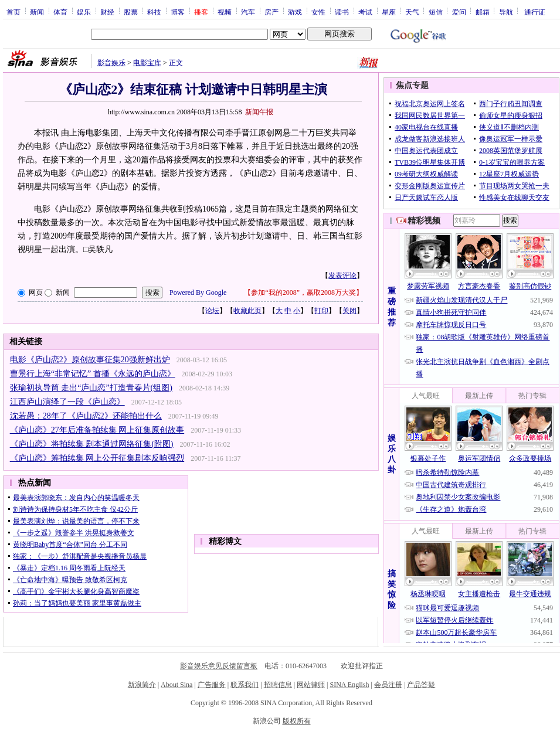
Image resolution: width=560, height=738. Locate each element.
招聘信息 (278, 685)
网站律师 (311, 685)
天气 (412, 12)
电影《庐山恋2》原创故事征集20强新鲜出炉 (90, 360)
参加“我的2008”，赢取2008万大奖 (303, 293)
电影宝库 (147, 63)
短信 (436, 12)
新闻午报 (259, 112)
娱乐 (84, 12)
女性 (318, 12)
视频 (225, 12)
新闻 (37, 12)
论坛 (212, 311)
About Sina (177, 685)
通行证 (535, 12)
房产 (271, 12)
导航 (506, 12)
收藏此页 (247, 311)
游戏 (295, 12)
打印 (321, 311)
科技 (154, 12)
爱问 (459, 12)
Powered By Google (198, 293)
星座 (389, 12)
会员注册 (388, 685)
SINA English (349, 685)
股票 (131, 12)
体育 (60, 12)
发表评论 (342, 276)
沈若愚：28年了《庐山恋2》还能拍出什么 (86, 416)
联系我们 (245, 685)
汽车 (248, 12)
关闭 (349, 311)
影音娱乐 (111, 63)
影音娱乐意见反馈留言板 (219, 666)
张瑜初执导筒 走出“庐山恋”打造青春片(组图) (91, 388)
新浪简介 (142, 685)
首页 (13, 12)
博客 (178, 12)
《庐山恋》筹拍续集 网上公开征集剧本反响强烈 (97, 458)
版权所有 (297, 721)
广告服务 (212, 685)
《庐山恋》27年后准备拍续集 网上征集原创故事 (97, 430)
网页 (36, 293)
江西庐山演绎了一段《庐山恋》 (67, 402)
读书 (342, 12)
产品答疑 (421, 685)
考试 (365, 12)
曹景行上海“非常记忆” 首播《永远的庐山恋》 (93, 374)
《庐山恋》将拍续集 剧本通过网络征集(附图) (92, 444)
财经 (107, 12)
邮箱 (483, 12)
